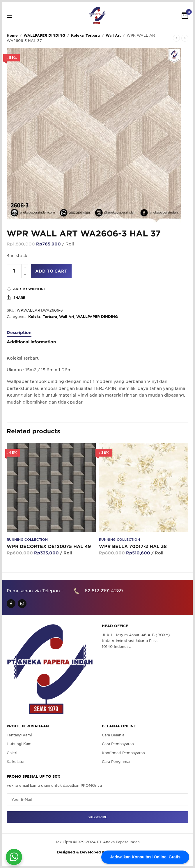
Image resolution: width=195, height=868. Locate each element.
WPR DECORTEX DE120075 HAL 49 (49, 547)
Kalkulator (16, 762)
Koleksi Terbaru (85, 35)
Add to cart (51, 271)
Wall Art (113, 35)
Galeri (12, 753)
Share (16, 298)
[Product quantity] (14, 271)
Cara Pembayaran (118, 744)
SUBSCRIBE (97, 817)
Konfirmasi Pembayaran (123, 753)
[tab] (97, 335)
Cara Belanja (113, 735)
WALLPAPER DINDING (44, 35)
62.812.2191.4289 (104, 591)
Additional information (31, 342)
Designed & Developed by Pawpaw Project (97, 852)
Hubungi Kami (19, 744)
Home (12, 35)
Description (19, 333)
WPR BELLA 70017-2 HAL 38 (133, 547)
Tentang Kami (19, 735)
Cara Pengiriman (117, 762)
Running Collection (27, 540)
